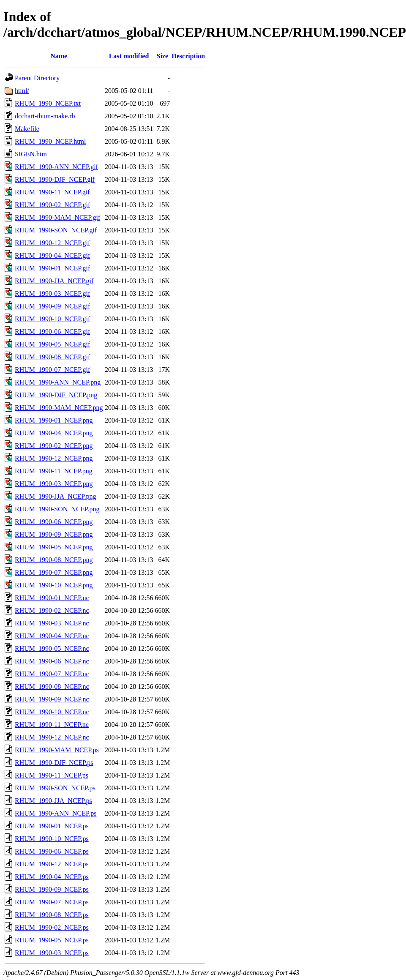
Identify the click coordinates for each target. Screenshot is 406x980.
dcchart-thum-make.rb (45, 116)
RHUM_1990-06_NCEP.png (54, 522)
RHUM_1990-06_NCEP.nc (52, 661)
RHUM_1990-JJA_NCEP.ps (53, 801)
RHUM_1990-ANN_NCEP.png (58, 382)
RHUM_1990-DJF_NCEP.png (56, 395)
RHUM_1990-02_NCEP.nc (52, 610)
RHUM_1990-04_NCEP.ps (52, 877)
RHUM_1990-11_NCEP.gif (52, 192)
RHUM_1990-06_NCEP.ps (52, 851)
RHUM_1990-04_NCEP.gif (52, 255)
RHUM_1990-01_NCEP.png (54, 420)
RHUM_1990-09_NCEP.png (54, 534)
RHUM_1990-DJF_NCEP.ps (54, 763)
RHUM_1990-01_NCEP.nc (52, 598)
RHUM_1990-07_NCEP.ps (52, 902)
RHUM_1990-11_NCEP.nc (52, 725)
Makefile (27, 129)
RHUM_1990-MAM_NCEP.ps (57, 750)
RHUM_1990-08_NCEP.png (54, 560)
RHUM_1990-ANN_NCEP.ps (56, 813)
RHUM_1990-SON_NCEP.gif (56, 230)
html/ (22, 91)
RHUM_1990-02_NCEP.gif (52, 205)
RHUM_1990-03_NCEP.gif (52, 293)
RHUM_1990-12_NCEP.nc (52, 737)
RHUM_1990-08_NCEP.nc (52, 687)
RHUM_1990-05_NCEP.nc (52, 648)
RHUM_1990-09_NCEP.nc (52, 699)
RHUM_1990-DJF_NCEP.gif (55, 179)
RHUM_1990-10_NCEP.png (54, 585)
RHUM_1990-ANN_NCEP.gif (56, 167)
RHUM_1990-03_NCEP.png (54, 484)
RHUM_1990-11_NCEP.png (54, 471)
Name (59, 56)
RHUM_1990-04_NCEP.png (54, 433)
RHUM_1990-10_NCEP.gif (52, 319)
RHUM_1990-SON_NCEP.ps (55, 788)
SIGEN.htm (31, 154)
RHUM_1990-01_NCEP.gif (52, 268)
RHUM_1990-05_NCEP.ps (52, 940)
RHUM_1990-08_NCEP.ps (52, 915)
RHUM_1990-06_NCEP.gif (52, 332)
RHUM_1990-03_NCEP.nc (52, 623)
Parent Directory (37, 78)
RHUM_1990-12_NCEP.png (54, 458)
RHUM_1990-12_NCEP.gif (52, 243)
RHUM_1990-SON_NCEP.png (57, 509)
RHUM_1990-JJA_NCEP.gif (54, 281)
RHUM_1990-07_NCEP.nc (52, 674)
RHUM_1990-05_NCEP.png (54, 547)
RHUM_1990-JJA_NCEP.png (55, 496)
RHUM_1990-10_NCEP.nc (52, 712)
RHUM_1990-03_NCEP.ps (52, 953)
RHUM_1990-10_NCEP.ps (52, 839)
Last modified (129, 56)
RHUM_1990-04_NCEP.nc (52, 636)
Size (163, 56)
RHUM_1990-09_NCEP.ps (52, 889)
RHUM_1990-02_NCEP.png (54, 446)
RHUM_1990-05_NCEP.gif (52, 344)
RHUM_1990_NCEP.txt (48, 103)
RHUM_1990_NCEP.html (50, 141)
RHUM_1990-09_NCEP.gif (52, 306)
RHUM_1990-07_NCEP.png (54, 572)
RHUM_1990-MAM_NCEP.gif (57, 217)
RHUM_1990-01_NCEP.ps (52, 826)
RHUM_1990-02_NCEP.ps (52, 927)
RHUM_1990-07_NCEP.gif (52, 370)
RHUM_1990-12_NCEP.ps (52, 864)
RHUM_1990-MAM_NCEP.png (59, 408)
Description (188, 56)
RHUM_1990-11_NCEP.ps (52, 775)
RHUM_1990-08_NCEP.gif (52, 357)
